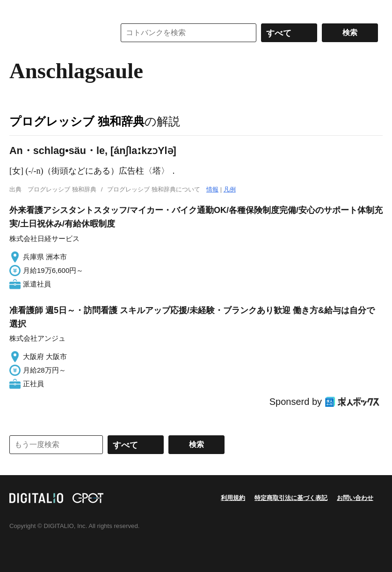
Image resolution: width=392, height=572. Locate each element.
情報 (212, 189)
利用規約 (233, 498)
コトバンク (56, 33)
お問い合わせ (355, 498)
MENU (19, 9)
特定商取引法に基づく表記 (291, 498)
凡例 (230, 189)
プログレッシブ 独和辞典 (77, 121)
